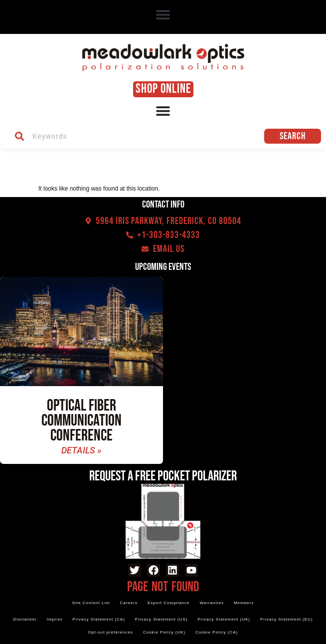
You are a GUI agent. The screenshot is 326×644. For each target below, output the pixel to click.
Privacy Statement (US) (162, 619)
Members (244, 603)
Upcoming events (163, 267)
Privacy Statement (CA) (99, 619)
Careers (128, 603)
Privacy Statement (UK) (224, 619)
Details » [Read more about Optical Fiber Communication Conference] (81, 450)
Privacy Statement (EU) (287, 619)
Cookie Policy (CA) (217, 632)
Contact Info (163, 205)
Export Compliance (169, 603)
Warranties (212, 603)
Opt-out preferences (111, 632)
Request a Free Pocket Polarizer (163, 476)
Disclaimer (25, 619)
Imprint (55, 619)
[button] (163, 15)
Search (295, 136)
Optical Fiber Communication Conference (81, 421)
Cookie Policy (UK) (164, 632)
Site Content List (91, 603)
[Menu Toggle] (163, 111)
